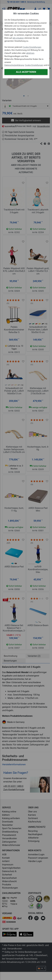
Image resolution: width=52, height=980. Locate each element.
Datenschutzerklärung (14, 65)
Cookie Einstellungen (32, 47)
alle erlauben (18, 38)
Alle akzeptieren (26, 72)
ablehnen (30, 53)
